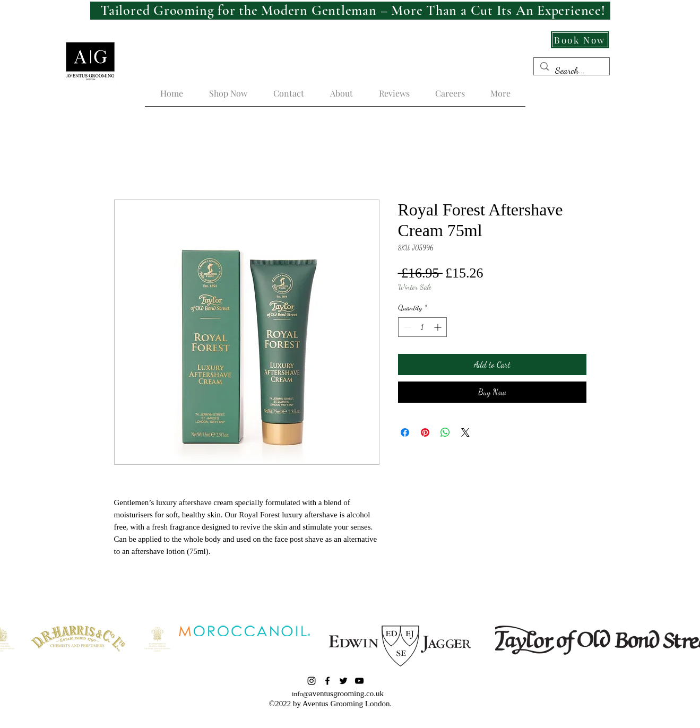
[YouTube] (359, 681)
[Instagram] (312, 681)
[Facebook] (327, 681)
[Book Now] (580, 40)
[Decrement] (406, 327)
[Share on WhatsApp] (445, 432)
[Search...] (571, 71)
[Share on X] (465, 432)
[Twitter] (343, 681)
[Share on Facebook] (405, 432)
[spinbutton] (422, 327)
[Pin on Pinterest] (425, 432)
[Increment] (439, 327)
